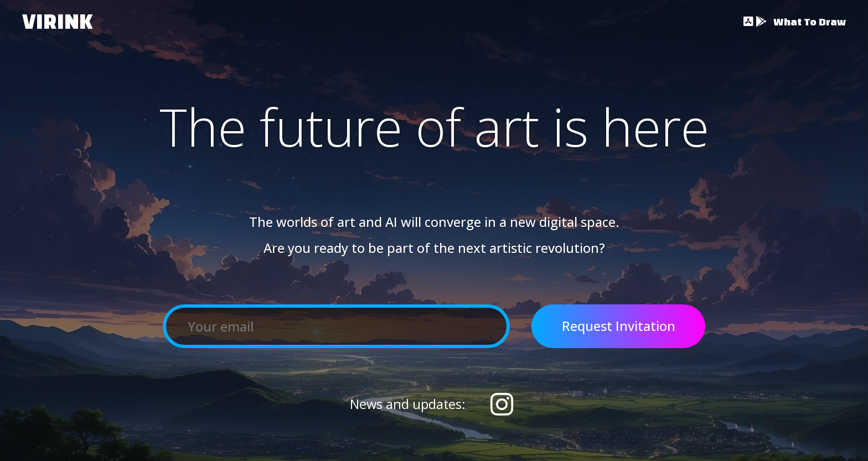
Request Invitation (619, 326)
